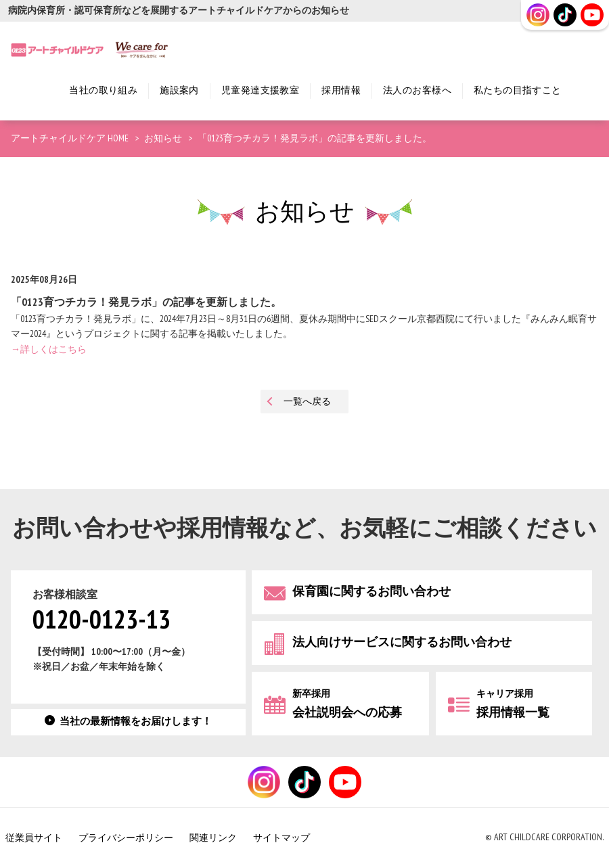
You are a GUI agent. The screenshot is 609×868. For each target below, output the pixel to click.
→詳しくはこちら (49, 349)
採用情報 (341, 90)
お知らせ (163, 138)
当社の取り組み (103, 90)
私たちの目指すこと (518, 90)
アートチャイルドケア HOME (70, 138)
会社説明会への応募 (347, 704)
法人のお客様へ (417, 90)
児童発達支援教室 (260, 90)
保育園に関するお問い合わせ (371, 592)
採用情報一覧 (513, 704)
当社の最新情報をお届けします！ (136, 722)
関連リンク (213, 838)
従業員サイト (34, 838)
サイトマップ (281, 838)
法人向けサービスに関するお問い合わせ (402, 642)
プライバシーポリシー (126, 838)
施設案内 (179, 90)
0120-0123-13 (101, 621)
